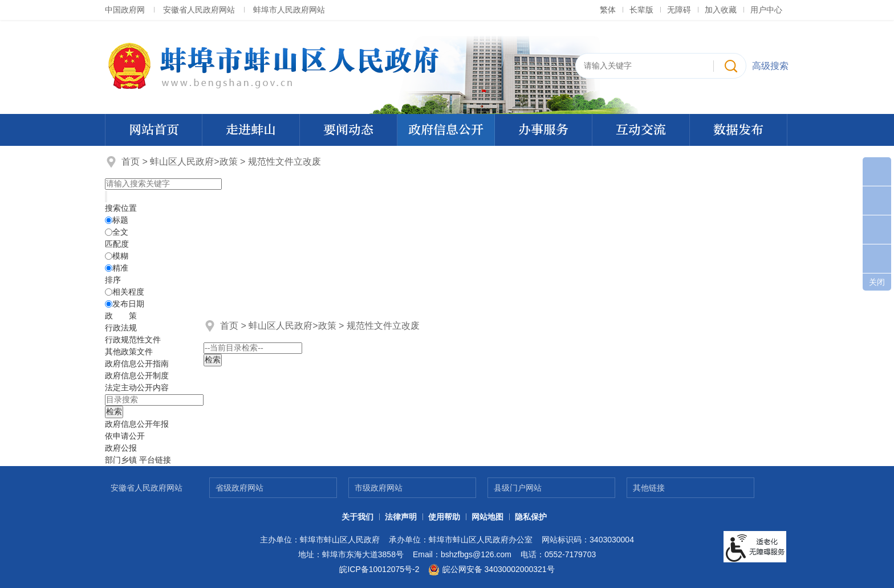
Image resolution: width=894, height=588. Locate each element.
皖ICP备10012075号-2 (379, 569)
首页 (131, 162)
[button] (641, 10)
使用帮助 (444, 517)
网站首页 (154, 130)
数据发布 (738, 130)
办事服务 (543, 130)
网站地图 (487, 517)
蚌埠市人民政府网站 (289, 10)
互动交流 (641, 130)
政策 (229, 162)
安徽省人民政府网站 (199, 10)
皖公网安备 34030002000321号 (491, 570)
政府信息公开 (446, 130)
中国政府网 (125, 10)
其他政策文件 (129, 352)
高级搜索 (770, 66)
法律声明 (401, 517)
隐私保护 (531, 517)
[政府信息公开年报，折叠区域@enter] (137, 424)
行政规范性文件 (133, 340)
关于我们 (357, 517)
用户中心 (766, 10)
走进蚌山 (251, 130)
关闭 (877, 282)
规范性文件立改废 (285, 162)
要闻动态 (348, 130)
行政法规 (121, 328)
